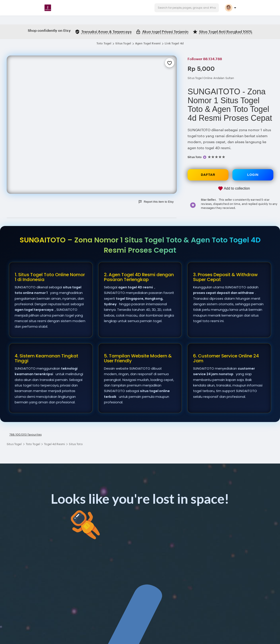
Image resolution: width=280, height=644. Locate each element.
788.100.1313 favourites (25, 435)
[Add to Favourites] (170, 63)
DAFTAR (208, 175)
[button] (187, 8)
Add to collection (234, 188)
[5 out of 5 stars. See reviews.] (217, 157)
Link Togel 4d (174, 43)
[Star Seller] (205, 157)
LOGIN (253, 175)
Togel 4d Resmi (55, 444)
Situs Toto (195, 157)
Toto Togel (104, 43)
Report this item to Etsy (156, 202)
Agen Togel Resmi (148, 43)
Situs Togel (123, 43)
